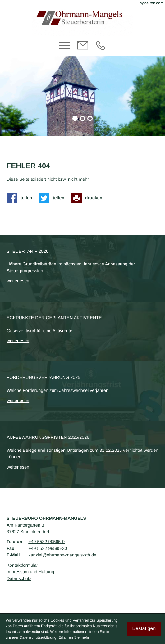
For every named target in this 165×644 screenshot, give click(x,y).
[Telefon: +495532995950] (101, 49)
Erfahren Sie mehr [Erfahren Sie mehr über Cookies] (74, 637)
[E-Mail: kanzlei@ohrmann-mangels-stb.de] (83, 49)
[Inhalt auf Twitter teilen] (53, 198)
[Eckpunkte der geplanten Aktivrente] (82, 331)
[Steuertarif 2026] (82, 268)
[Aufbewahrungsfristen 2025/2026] (82, 454)
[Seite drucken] (88, 198)
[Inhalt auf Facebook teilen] (21, 198)
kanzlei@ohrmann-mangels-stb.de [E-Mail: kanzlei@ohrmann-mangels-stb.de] (62, 555)
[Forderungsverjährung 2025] (82, 391)
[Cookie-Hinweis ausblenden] (144, 629)
